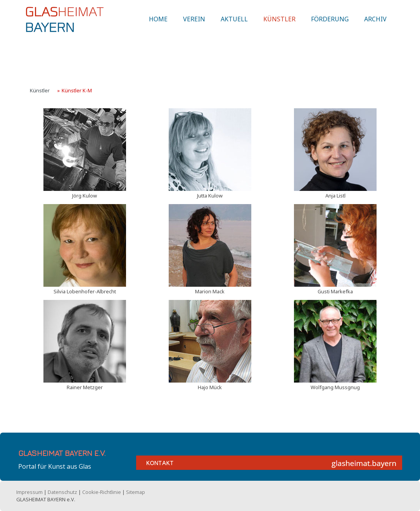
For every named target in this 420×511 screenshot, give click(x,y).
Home (158, 24)
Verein (194, 24)
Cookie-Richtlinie (102, 492)
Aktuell (234, 24)
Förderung (330, 24)
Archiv (375, 24)
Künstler (279, 24)
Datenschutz (62, 492)
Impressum (29, 492)
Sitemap (136, 492)
